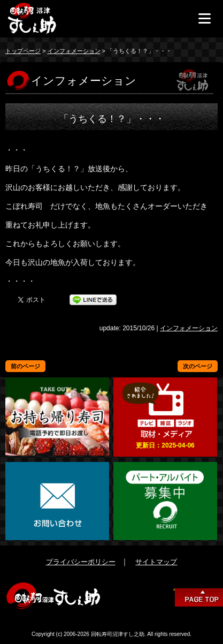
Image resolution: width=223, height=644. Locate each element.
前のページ (25, 366)
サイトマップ (156, 562)
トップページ (23, 51)
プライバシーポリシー (81, 562)
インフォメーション (74, 51)
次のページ (198, 366)
